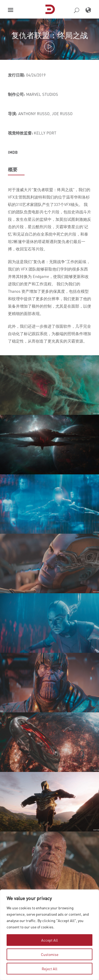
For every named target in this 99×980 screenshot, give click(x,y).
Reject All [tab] (49, 969)
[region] (49, 935)
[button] (11, 10)
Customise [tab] (50, 954)
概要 (13, 169)
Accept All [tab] (49, 940)
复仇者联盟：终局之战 (50, 35)
